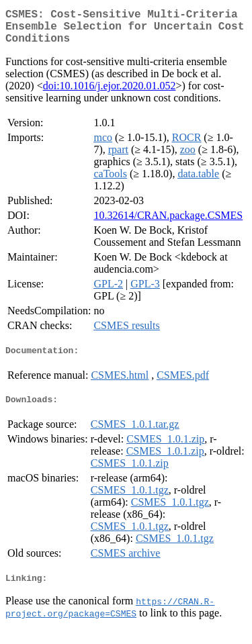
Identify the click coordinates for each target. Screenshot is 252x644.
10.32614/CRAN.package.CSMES (168, 223)
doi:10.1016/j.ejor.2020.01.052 (110, 94)
